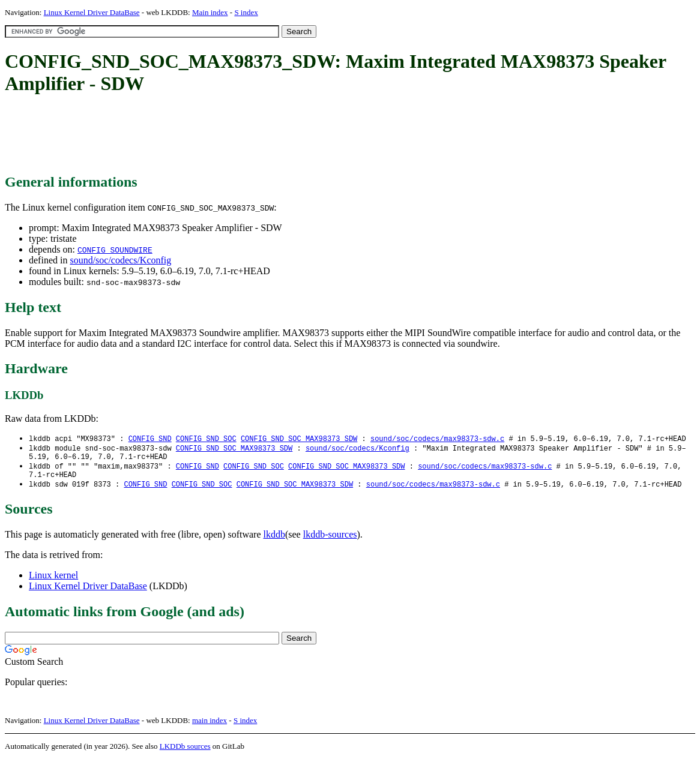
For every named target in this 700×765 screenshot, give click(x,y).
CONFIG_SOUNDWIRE (115, 250)
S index (246, 12)
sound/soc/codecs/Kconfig (120, 260)
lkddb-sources (330, 540)
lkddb (274, 540)
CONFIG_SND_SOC (206, 439)
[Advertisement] (223, 135)
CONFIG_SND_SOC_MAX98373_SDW (299, 439)
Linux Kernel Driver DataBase (92, 12)
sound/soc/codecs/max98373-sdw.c (437, 439)
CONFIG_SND (150, 439)
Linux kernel (53, 581)
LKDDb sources (185, 752)
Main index (210, 12)
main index (210, 726)
